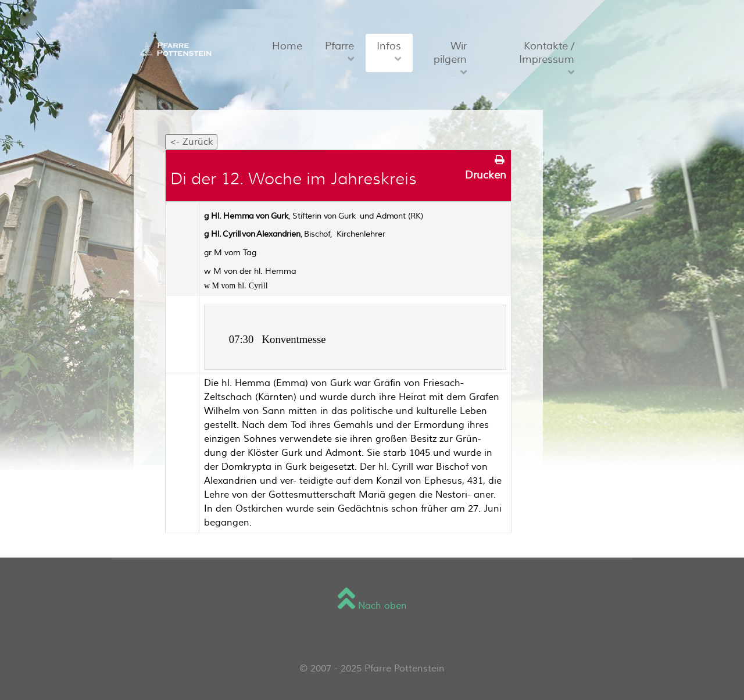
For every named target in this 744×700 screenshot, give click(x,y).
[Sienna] (174, 48)
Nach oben (372, 606)
